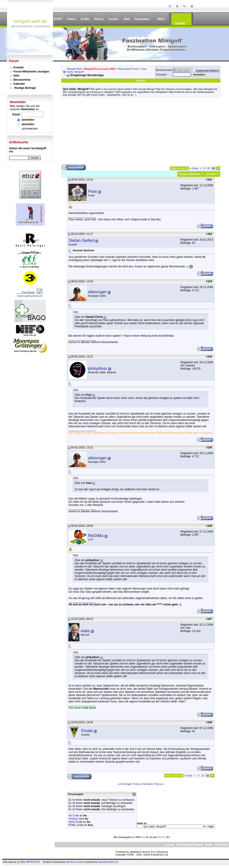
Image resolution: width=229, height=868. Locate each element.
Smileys (73, 819)
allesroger (97, 292)
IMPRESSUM (33, 862)
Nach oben (221, 845)
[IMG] (72, 822)
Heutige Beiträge (25, 88)
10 (209, 168)
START (58, 19)
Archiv (209, 845)
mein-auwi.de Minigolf (190, 845)
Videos (71, 19)
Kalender (19, 84)
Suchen (141, 81)
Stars (127, 19)
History (99, 19)
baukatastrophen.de (108, 862)
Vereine (113, 19)
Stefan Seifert (81, 240)
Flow (92, 191)
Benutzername (164, 70)
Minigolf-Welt (74, 69)
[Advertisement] (141, 133)
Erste (194, 168)
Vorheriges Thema (130, 784)
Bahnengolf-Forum (129, 69)
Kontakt (19, 67)
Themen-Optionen (189, 174)
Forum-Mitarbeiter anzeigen (31, 72)
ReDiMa (96, 536)
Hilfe (16, 76)
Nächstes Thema (152, 784)
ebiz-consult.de (77, 862)
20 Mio (85, 19)
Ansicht (211, 174)
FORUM (180, 24)
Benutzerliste (22, 80)
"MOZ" (161, 19)
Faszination (142, 19)
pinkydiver (98, 368)
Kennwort (161, 75)
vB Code (74, 816)
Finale (87, 731)
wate (85, 631)
